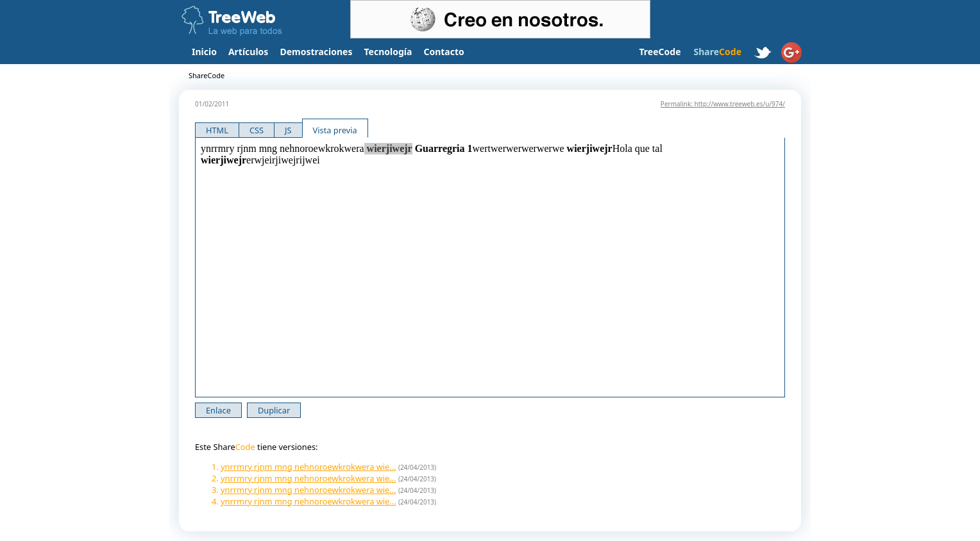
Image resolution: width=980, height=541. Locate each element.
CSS (257, 130)
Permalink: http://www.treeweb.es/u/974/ (723, 104)
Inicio (204, 52)
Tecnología (388, 52)
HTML (217, 130)
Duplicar (274, 410)
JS (288, 130)
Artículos (248, 52)
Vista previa (335, 130)
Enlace (218, 410)
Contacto (444, 52)
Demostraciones (316, 52)
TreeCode (660, 52)
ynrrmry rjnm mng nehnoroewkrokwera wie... (308, 467)
